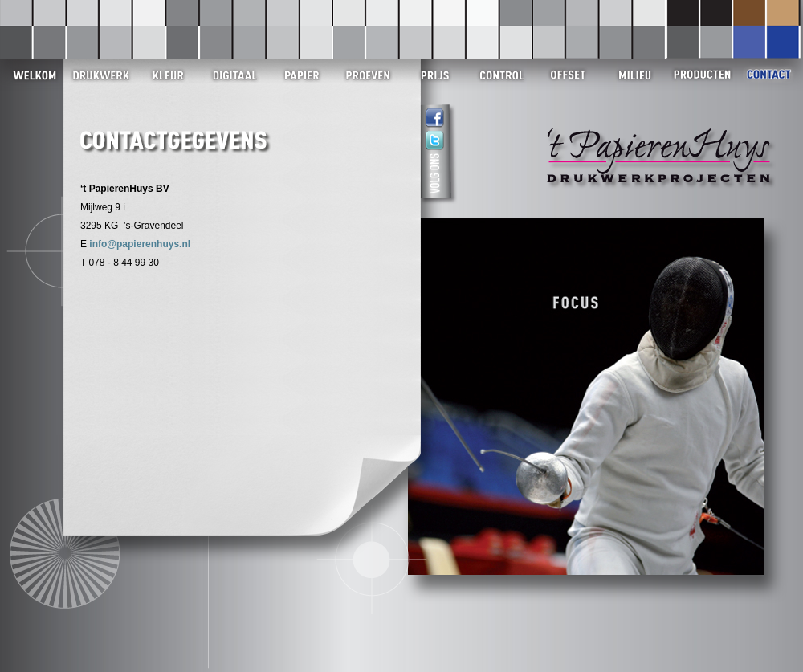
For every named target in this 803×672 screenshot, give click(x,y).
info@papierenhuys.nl (140, 244)
